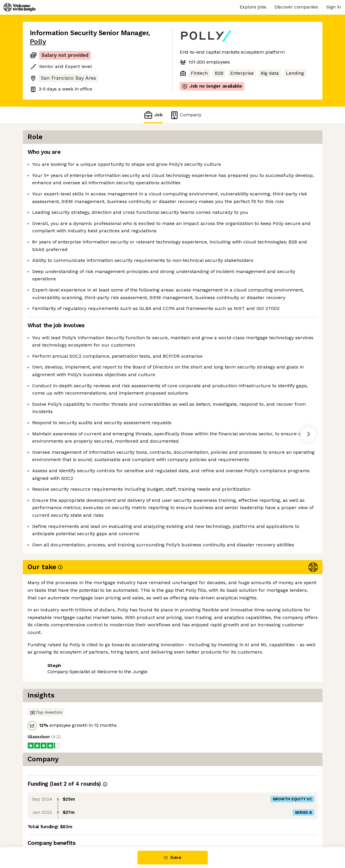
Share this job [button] (46, 823)
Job (153, 115)
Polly (38, 42)
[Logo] (20, 7)
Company (186, 115)
